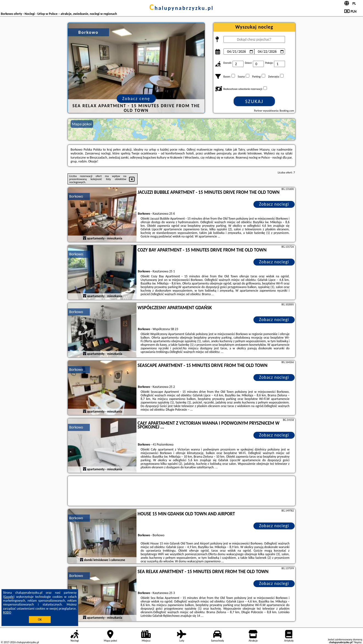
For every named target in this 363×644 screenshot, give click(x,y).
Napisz (358, 642)
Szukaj (254, 101)
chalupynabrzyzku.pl (181, 8)
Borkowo (76, 196)
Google (9, 597)
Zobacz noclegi (274, 204)
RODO (7, 612)
